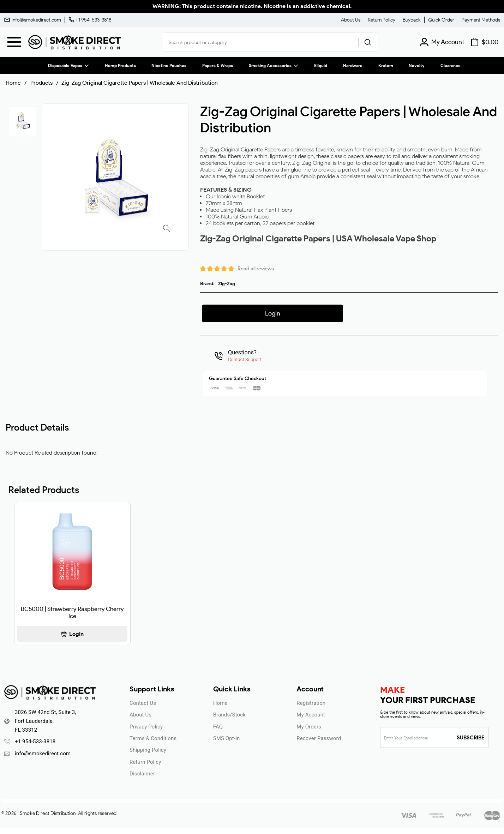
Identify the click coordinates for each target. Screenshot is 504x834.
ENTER (214, 463)
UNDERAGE (290, 463)
